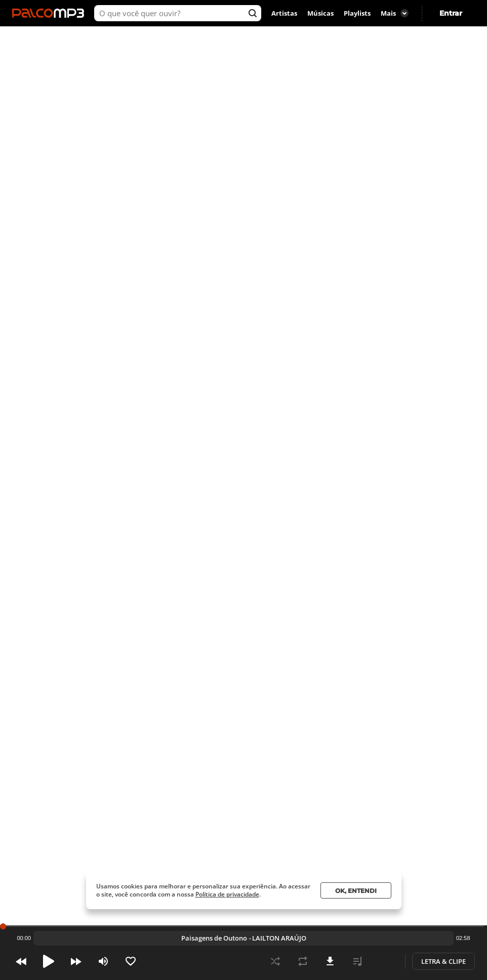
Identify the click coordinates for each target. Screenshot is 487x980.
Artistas (284, 13)
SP (423, 85)
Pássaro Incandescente (214, 938)
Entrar (451, 13)
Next (76, 961)
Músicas (320, 13)
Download (330, 961)
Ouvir (104, 86)
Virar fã (168, 86)
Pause (49, 961)
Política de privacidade (227, 894)
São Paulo (391, 85)
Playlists (357, 13)
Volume (103, 961)
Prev (21, 961)
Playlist (357, 961)
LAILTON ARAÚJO (127, 64)
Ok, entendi (356, 891)
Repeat (303, 961)
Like (131, 961)
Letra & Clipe (443, 961)
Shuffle (275, 961)
